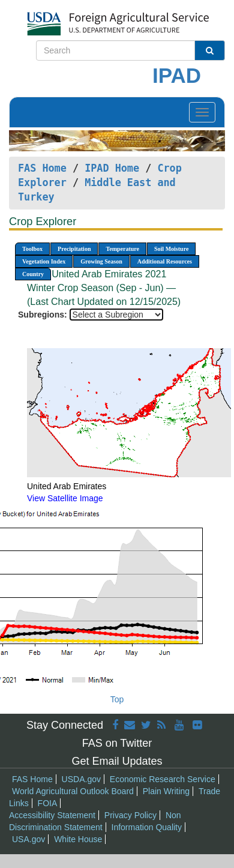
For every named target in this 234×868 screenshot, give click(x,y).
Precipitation (74, 249)
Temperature (122, 249)
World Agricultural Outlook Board (73, 791)
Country (33, 274)
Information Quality (147, 827)
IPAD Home (112, 168)
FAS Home (42, 168)
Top (117, 699)
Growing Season (101, 261)
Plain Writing (166, 791)
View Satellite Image (65, 498)
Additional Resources (165, 261)
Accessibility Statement (52, 815)
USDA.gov (81, 779)
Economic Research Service (163, 779)
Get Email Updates (117, 761)
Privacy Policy (130, 815)
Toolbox (32, 249)
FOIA (48, 803)
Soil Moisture (171, 249)
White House (78, 839)
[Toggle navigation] (202, 112)
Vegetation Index (44, 261)
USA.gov (28, 839)
